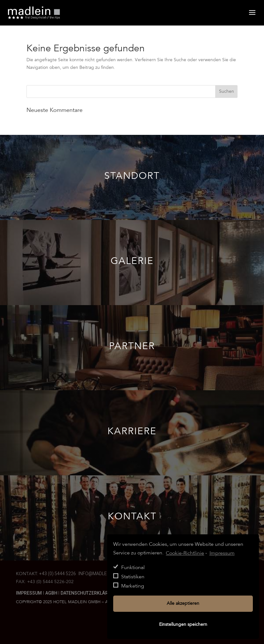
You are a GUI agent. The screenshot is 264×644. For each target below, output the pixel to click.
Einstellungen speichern (183, 625)
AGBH (52, 593)
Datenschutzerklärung (89, 593)
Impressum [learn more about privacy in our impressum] (222, 553)
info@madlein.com (100, 574)
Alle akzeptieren (183, 604)
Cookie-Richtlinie (185, 553)
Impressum (29, 593)
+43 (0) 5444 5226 (58, 574)
